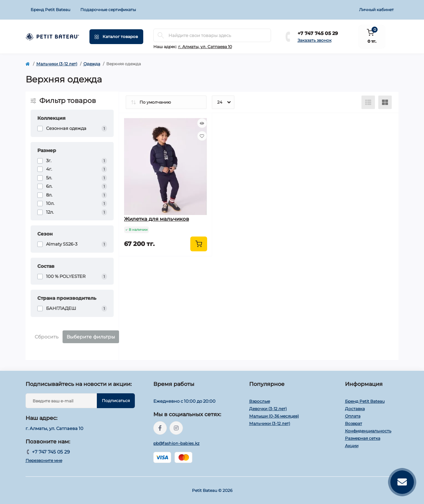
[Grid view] (385, 102)
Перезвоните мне (44, 460)
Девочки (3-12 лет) (268, 409)
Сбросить (47, 337)
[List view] (368, 102)
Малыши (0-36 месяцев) (274, 416)
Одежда (92, 64)
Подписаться (116, 401)
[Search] (161, 35)
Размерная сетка (363, 438)
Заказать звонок (315, 40)
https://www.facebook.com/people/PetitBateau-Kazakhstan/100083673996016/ (160, 428)
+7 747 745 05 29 (318, 33)
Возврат (354, 423)
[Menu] (116, 37)
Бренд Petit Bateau (50, 10)
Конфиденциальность (368, 431)
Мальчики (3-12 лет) (57, 64)
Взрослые (260, 401)
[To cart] (199, 244)
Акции (352, 446)
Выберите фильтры (91, 337)
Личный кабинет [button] (376, 10)
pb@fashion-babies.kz (177, 443)
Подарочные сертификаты (108, 10)
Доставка (355, 409)
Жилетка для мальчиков (157, 219)
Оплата (353, 416)
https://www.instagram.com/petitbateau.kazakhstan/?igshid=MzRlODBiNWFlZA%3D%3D (176, 428)
